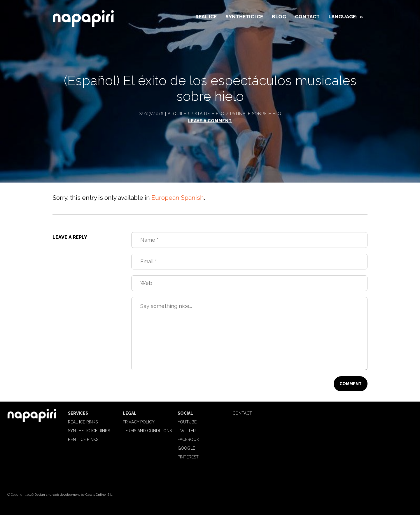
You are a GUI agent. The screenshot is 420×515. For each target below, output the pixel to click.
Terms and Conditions (147, 431)
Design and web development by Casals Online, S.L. (74, 495)
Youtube (187, 422)
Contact (307, 17)
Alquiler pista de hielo (196, 114)
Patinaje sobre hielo (256, 114)
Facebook (188, 439)
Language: (346, 17)
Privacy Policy (139, 422)
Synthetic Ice (244, 17)
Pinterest (188, 457)
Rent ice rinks (83, 439)
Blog (279, 17)
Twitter (187, 431)
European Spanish (178, 198)
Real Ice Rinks (83, 422)
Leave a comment (210, 121)
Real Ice (206, 17)
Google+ (187, 448)
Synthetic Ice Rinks (89, 431)
